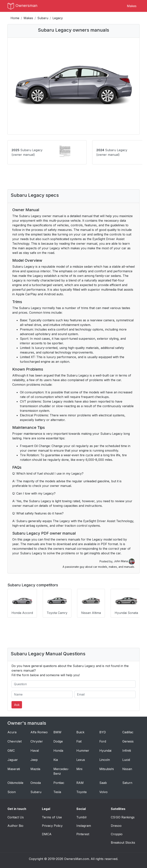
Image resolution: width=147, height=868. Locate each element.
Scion (12, 792)
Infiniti (127, 751)
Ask (17, 705)
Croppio (117, 834)
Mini (79, 769)
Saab (103, 783)
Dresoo (116, 826)
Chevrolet (15, 741)
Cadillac (128, 732)
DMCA (47, 834)
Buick (80, 732)
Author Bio (15, 826)
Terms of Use (52, 817)
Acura (12, 732)
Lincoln (105, 760)
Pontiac (59, 783)
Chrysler (37, 741)
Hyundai (105, 751)
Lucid (126, 760)
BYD (103, 732)
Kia (56, 760)
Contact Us (16, 817)
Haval (35, 751)
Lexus (81, 760)
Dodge (58, 741)
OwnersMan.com (77, 859)
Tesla (57, 792)
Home (15, 18)
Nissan (127, 769)
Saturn (127, 783)
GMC (11, 751)
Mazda (35, 769)
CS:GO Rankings (123, 817)
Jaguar (13, 760)
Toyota (81, 792)
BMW (57, 732)
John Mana (124, 561)
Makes (132, 6)
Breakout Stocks (123, 843)
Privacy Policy (52, 826)
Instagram (84, 826)
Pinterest (83, 834)
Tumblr (82, 817)
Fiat (79, 741)
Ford (103, 741)
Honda (58, 751)
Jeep (34, 760)
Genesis (128, 741)
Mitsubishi (107, 769)
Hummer (83, 751)
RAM (80, 783)
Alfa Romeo (39, 732)
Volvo (103, 792)
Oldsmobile (15, 783)
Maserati (14, 769)
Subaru (43, 18)
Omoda (36, 783)
